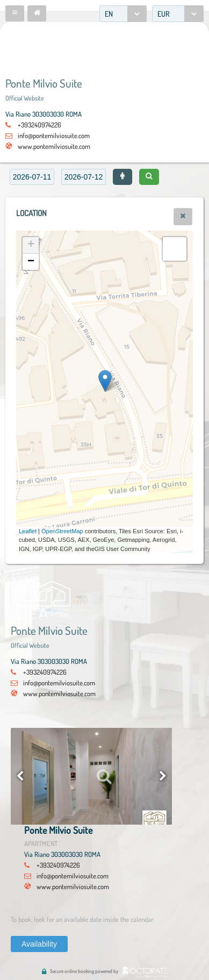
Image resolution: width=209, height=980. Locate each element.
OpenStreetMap (62, 531)
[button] (15, 13)
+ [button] (31, 245)
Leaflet (28, 531)
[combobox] (123, 14)
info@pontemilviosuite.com (54, 135)
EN (109, 14)
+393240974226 (39, 125)
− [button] (31, 262)
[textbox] (32, 177)
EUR (164, 14)
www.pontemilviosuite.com (54, 146)
